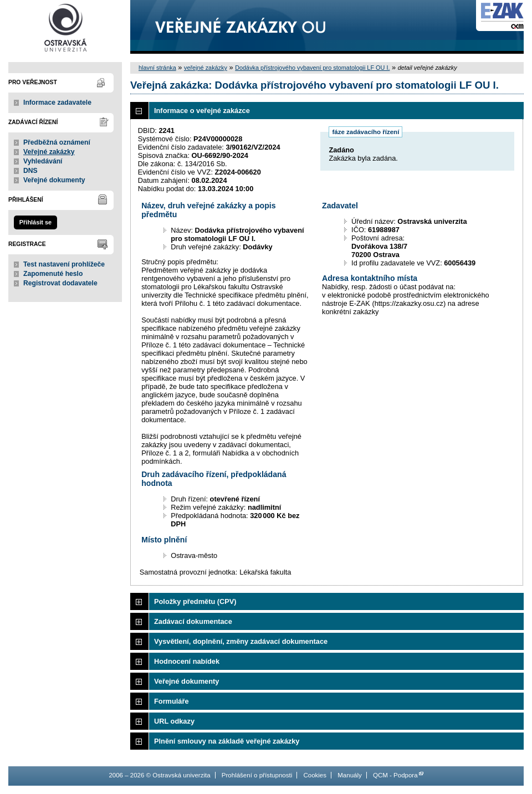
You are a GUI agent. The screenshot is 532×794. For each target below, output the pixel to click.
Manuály (350, 775)
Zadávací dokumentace (193, 621)
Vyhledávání (43, 161)
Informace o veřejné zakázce (202, 111)
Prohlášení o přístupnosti (257, 775)
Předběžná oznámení (57, 142)
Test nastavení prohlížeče (64, 264)
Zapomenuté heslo (53, 274)
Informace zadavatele (57, 103)
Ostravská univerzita (65, 27)
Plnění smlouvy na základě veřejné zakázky (227, 741)
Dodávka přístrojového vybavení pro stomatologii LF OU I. (312, 68)
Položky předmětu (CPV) (195, 601)
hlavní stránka (157, 68)
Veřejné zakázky (49, 152)
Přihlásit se (35, 222)
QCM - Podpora (395, 775)
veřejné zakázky (206, 68)
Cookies (315, 775)
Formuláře (172, 701)
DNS (30, 171)
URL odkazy (174, 721)
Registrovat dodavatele (60, 283)
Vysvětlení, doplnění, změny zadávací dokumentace (241, 641)
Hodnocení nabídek (187, 661)
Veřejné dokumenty (54, 180)
